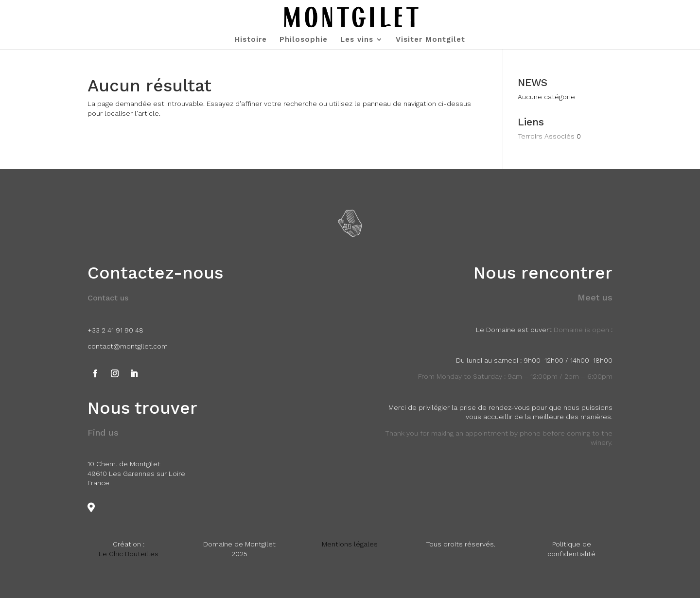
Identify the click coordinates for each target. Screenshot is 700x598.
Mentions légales (350, 544)
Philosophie (304, 40)
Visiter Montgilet (430, 40)
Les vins (357, 40)
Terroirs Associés (546, 136)
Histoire (251, 40)
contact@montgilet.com (128, 346)
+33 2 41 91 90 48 (115, 330)
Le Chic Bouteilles (129, 554)
